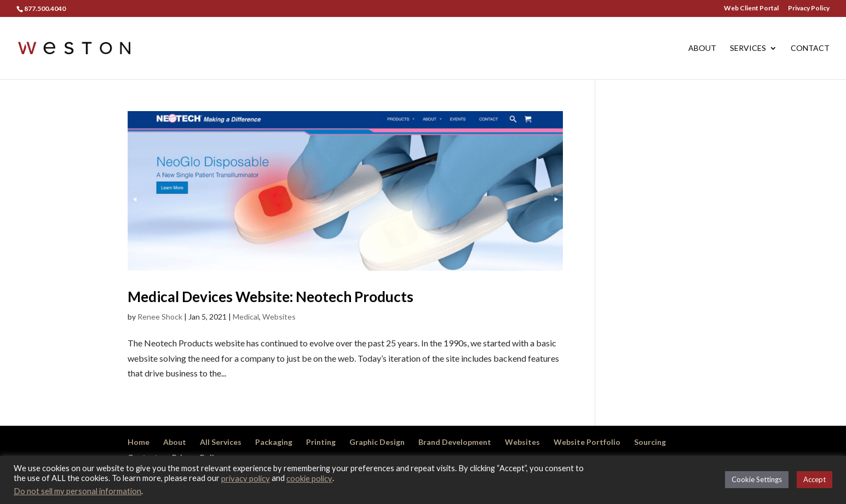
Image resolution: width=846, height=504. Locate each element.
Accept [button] (815, 479)
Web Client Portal (751, 8)
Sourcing (650, 442)
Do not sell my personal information (77, 491)
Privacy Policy (809, 8)
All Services (221, 442)
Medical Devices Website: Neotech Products (271, 297)
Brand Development (455, 442)
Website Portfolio (587, 442)
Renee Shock (160, 317)
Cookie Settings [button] (757, 479)
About (702, 48)
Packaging (274, 442)
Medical (246, 317)
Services (748, 48)
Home (139, 442)
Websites (279, 317)
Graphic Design (377, 442)
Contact (810, 48)
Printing (321, 442)
